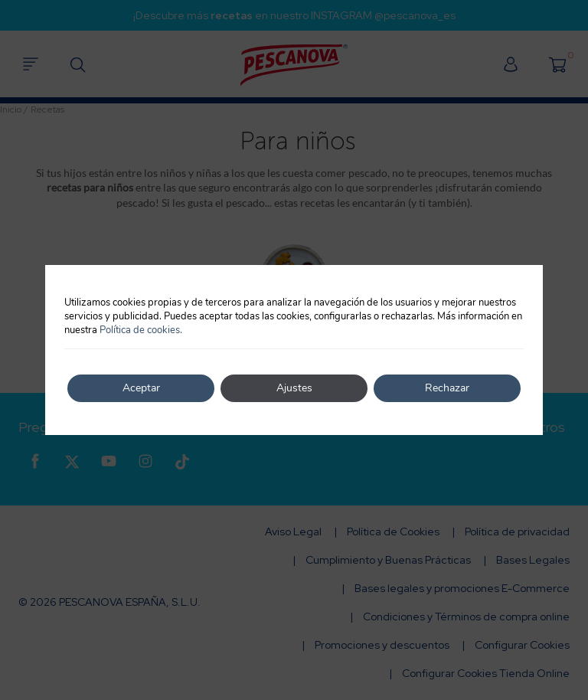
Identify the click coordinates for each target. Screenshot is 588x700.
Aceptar (141, 388)
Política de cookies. (141, 330)
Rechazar (447, 388)
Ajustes (294, 388)
